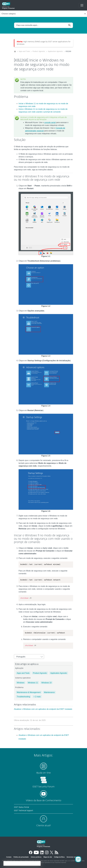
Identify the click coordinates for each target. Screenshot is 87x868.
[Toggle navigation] (82, 5)
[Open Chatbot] (78, 859)
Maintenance (49, 692)
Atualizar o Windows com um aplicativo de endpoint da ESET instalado (43, 709)
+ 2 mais (37, 697)
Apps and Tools (24, 51)
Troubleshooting (23, 697)
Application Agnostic (55, 51)
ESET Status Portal (22, 807)
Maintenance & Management (29, 692)
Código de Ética (59, 857)
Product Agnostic (39, 51)
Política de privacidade (21, 857)
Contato (9, 857)
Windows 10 (46, 683)
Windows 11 (33, 683)
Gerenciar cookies (73, 857)
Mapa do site (48, 857)
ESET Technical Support (24, 811)
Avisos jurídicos (36, 857)
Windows (21, 683)
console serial (50, 122)
